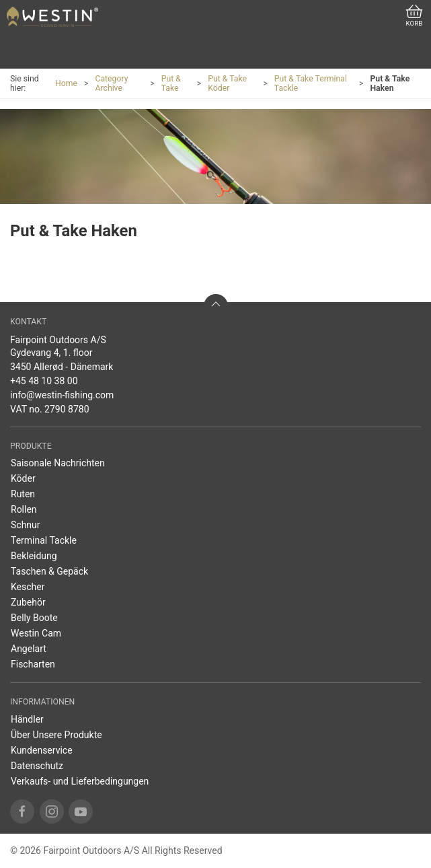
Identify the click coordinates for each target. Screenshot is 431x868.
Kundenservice (42, 750)
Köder (23, 478)
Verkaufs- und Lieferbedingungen (80, 781)
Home (66, 83)
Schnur (26, 525)
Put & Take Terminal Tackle (311, 83)
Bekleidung (34, 556)
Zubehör (28, 602)
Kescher (28, 587)
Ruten (23, 494)
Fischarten (33, 664)
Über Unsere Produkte (56, 735)
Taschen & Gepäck (49, 571)
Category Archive (111, 83)
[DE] (52, 17)
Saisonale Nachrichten (58, 463)
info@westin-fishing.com (62, 395)
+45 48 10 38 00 (44, 381)
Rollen (24, 509)
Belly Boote (34, 618)
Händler (27, 719)
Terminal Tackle (44, 540)
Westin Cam (36, 633)
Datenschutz (37, 766)
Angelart (29, 649)
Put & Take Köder (227, 83)
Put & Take (171, 83)
